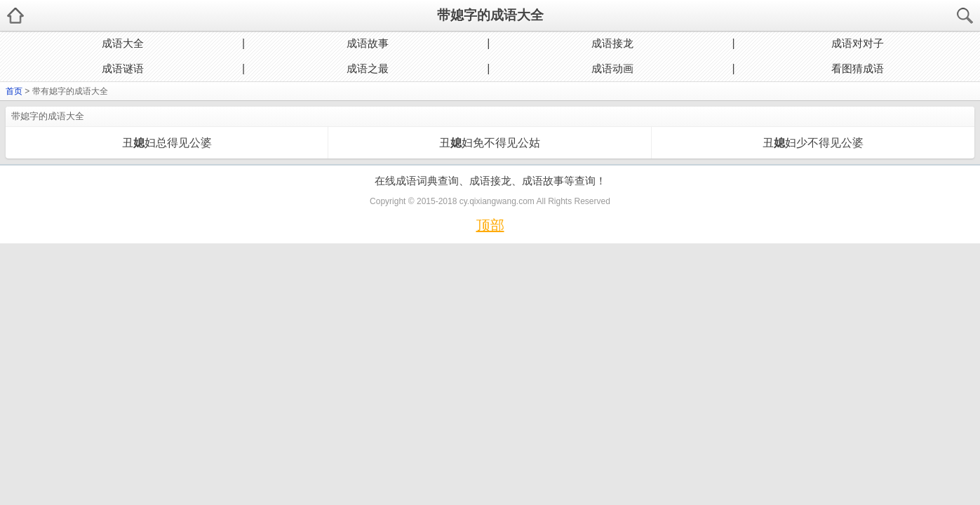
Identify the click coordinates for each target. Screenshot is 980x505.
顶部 (490, 225)
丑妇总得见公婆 (167, 143)
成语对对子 (858, 43)
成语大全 (123, 43)
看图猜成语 (858, 68)
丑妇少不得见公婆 (813, 143)
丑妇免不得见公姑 (490, 143)
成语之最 (368, 68)
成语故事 (368, 43)
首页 (14, 91)
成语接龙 (612, 43)
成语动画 (612, 68)
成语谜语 (123, 68)
